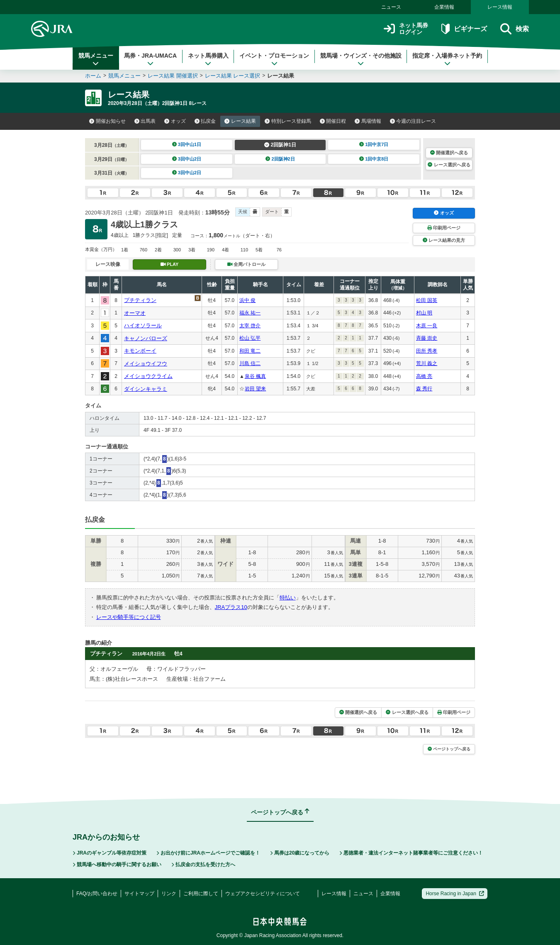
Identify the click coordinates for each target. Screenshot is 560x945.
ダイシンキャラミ (146, 389)
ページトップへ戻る (449, 749)
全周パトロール (246, 264)
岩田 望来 (255, 389)
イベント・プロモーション (274, 59)
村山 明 (424, 313)
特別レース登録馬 (288, 121)
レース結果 (240, 121)
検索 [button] (515, 29)
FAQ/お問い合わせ (97, 894)
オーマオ (135, 313)
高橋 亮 (424, 376)
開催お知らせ (107, 121)
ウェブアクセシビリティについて (263, 894)
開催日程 (333, 121)
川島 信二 (250, 363)
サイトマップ (139, 894)
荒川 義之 (427, 363)
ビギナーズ (464, 29)
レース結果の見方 (444, 240)
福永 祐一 (250, 313)
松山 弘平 (250, 338)
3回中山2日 (187, 159)
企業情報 (444, 7)
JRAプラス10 (231, 607)
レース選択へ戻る (449, 165)
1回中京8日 (374, 159)
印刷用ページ (444, 228)
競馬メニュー (96, 59)
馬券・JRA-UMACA (150, 59)
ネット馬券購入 (208, 59)
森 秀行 (424, 389)
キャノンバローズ (146, 338)
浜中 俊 (247, 300)
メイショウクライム (148, 376)
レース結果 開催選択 (173, 76)
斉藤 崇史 (427, 338)
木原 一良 (427, 326)
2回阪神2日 (280, 159)
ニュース (391, 7)
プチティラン (140, 300)
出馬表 (145, 121)
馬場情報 (368, 121)
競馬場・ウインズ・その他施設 (361, 59)
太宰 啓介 (250, 326)
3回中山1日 (187, 144)
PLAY (170, 264)
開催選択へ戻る (449, 153)
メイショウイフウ (146, 364)
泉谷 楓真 (255, 376)
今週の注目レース (413, 121)
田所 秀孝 (427, 351)
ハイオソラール (143, 325)
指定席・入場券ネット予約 (447, 59)
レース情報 (500, 7)
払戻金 (205, 121)
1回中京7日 (374, 144)
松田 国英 (427, 300)
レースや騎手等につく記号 (129, 617)
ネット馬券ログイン (406, 29)
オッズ (175, 121)
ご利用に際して (201, 894)
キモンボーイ (140, 351)
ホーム (93, 76)
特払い (288, 598)
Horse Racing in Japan (455, 894)
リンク (169, 894)
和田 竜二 (250, 351)
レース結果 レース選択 (233, 76)
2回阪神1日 (280, 145)
